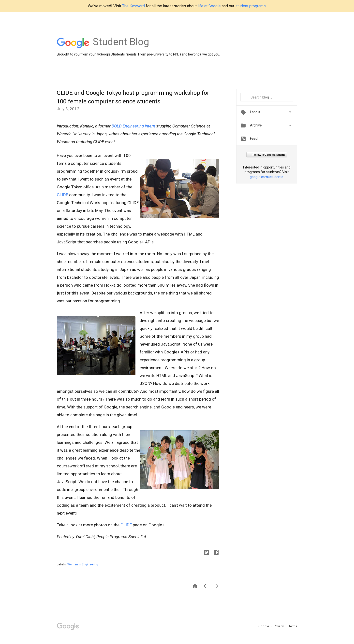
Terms (293, 626)
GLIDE (62, 195)
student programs (251, 6)
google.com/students (266, 177)
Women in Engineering (83, 564)
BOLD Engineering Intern (133, 126)
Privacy (279, 626)
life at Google (209, 6)
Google (264, 626)
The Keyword (133, 6)
